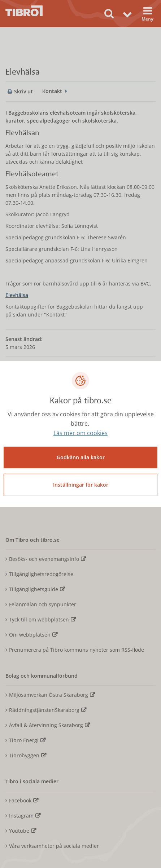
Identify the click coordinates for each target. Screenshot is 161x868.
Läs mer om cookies (80, 433)
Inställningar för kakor (81, 485)
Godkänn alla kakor (81, 457)
